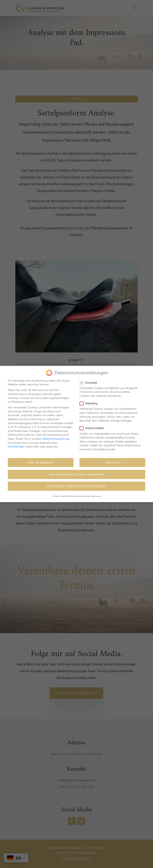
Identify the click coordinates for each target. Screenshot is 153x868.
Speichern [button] (112, 462)
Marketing (90, 403)
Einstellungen (16, 446)
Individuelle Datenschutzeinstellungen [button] (76, 485)
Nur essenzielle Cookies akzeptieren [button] (77, 473)
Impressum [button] (96, 495)
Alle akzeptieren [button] (41, 462)
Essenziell (90, 382)
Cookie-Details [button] (59, 495)
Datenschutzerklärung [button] (78, 495)
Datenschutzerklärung (56, 438)
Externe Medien (94, 427)
